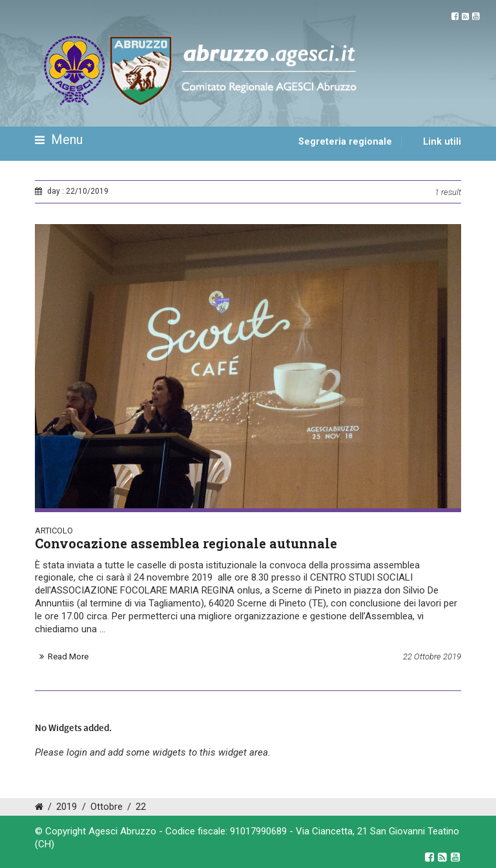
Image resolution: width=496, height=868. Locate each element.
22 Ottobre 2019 (432, 656)
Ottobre (107, 807)
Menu (59, 140)
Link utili (442, 142)
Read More (68, 656)
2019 (67, 807)
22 (141, 807)
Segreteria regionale (345, 142)
